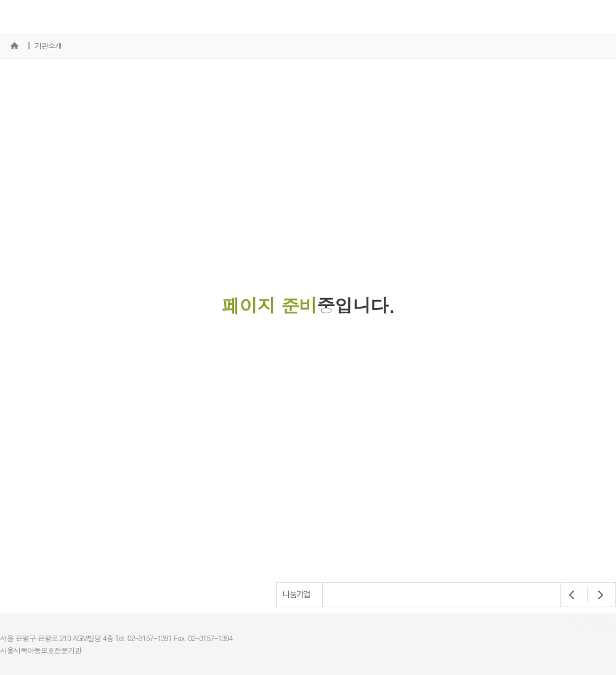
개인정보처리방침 (588, 624)
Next (597, 595)
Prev (572, 595)
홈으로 (14, 46)
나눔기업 (296, 594)
